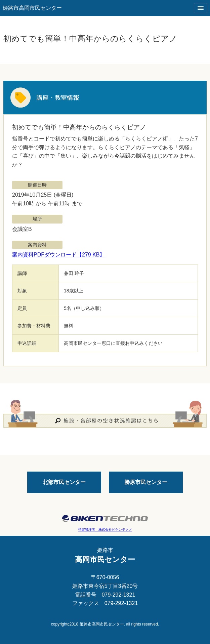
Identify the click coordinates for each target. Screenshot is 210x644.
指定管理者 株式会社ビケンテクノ (105, 530)
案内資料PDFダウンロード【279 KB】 (58, 255)
